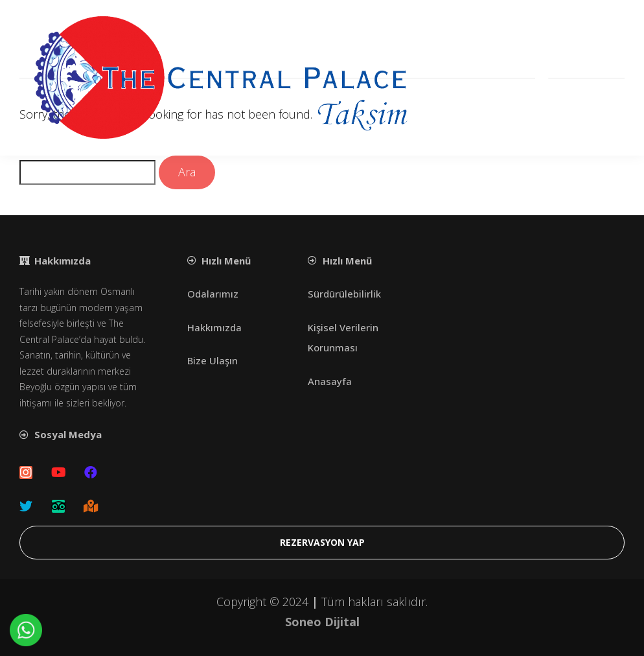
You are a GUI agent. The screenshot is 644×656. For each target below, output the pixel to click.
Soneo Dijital (322, 622)
